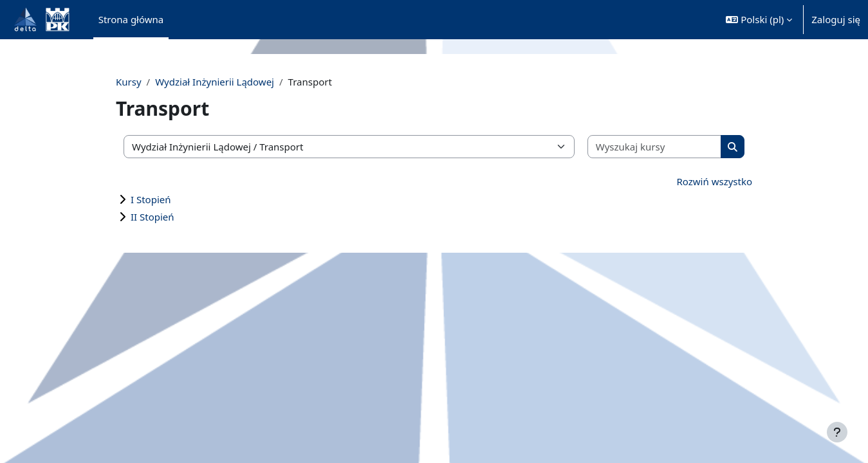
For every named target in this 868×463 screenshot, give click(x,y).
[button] (759, 20)
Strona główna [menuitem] (131, 19)
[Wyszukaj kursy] (647, 147)
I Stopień (161, 199)
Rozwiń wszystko (704, 181)
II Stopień (163, 217)
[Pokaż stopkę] (837, 432)
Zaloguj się (836, 19)
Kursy (139, 82)
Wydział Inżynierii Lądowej (225, 82)
